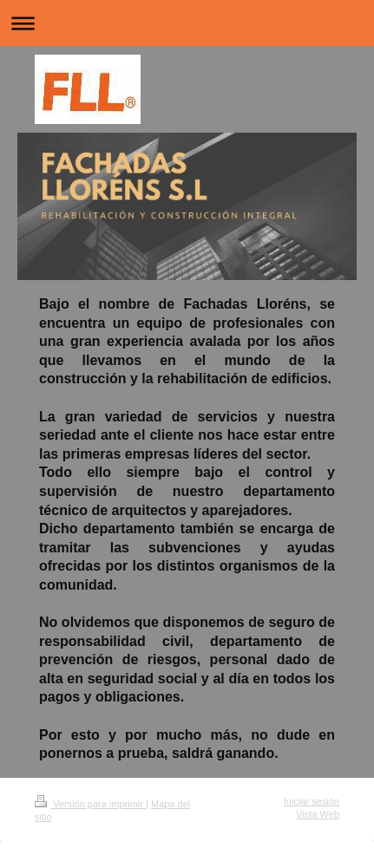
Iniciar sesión (312, 801)
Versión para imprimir (90, 804)
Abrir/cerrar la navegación (187, 23)
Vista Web (318, 814)
